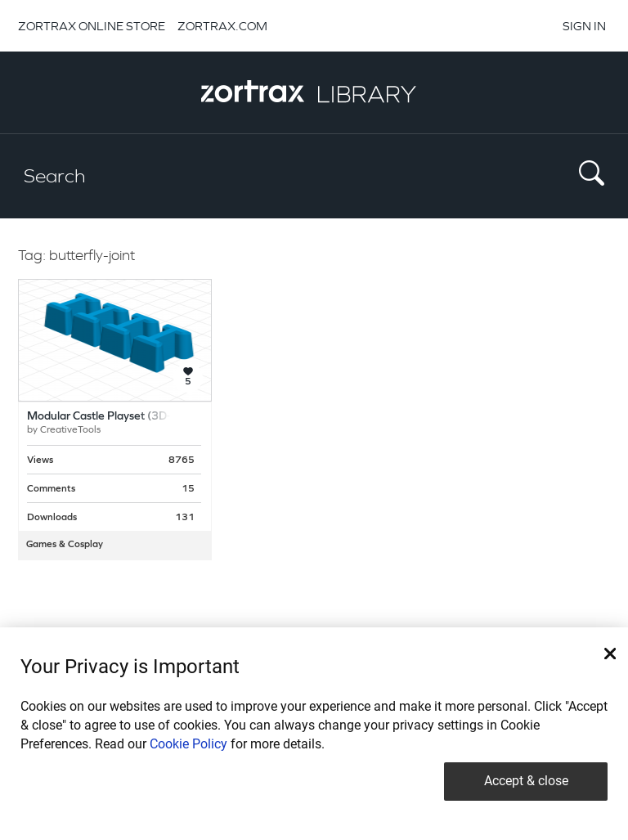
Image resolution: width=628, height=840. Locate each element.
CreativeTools (70, 430)
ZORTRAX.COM (222, 26)
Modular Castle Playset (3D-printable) (124, 417)
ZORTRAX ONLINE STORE (92, 26)
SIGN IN (584, 26)
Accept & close (526, 781)
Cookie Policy (188, 744)
